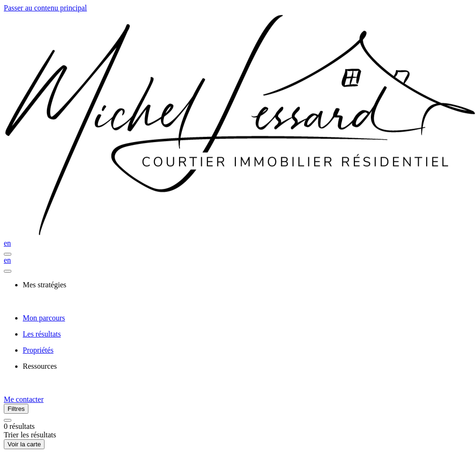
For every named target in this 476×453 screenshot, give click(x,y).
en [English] (7, 243)
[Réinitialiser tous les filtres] (8, 420)
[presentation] (247, 285)
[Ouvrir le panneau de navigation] (8, 254)
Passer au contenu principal (45, 8)
